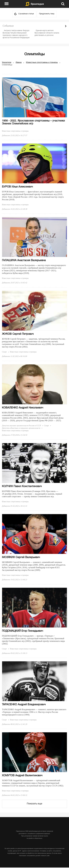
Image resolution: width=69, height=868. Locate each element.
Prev (61, 26)
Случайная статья (26, 14)
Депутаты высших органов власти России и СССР (21, 426)
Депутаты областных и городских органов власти (21, 428)
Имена (19, 62)
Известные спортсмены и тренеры (42, 62)
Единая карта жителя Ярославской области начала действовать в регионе (47, 33)
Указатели (7, 62)
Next (66, 26)
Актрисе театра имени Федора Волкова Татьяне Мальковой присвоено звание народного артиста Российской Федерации (16, 34)
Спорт (4, 352)
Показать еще (34, 804)
